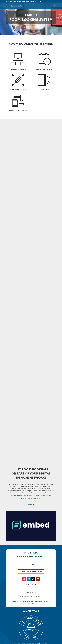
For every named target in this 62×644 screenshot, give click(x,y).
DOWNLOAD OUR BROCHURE (31, 571)
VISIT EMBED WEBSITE (31, 504)
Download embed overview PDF (31, 499)
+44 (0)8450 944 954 (12, 1)
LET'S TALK (31, 564)
